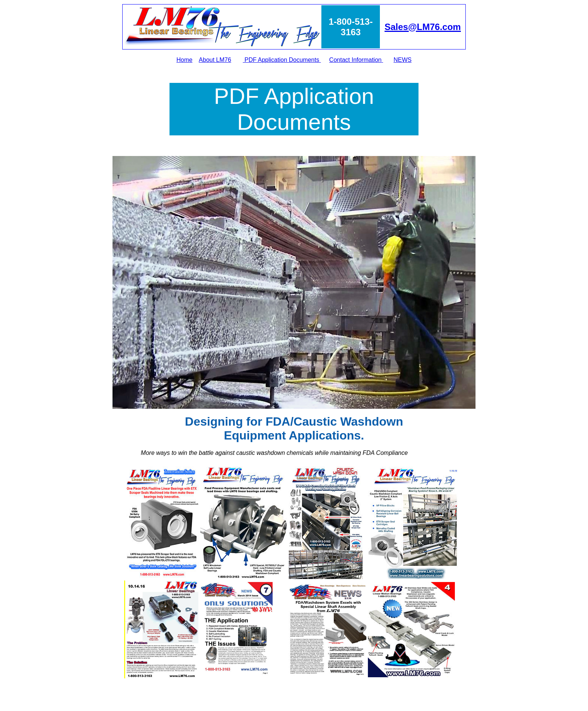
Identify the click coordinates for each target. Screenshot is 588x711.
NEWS (402, 60)
